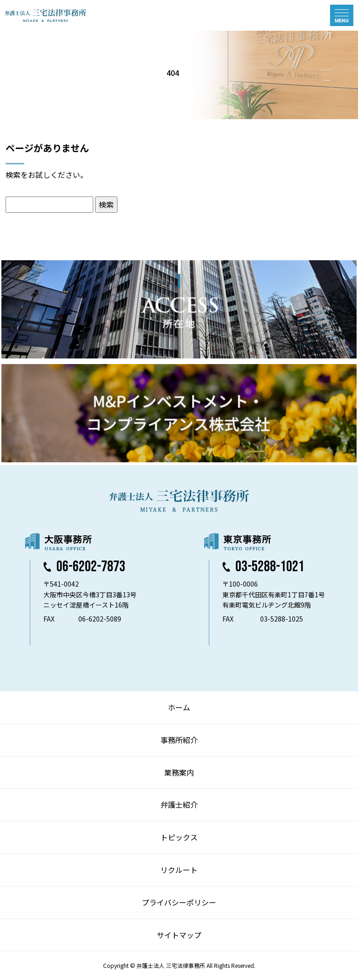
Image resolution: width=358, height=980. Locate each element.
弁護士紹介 (179, 804)
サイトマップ (179, 935)
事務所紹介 (179, 740)
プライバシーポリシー (179, 902)
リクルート (179, 870)
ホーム (179, 707)
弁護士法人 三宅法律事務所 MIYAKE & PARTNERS (46, 15)
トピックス (179, 837)
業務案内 (179, 772)
